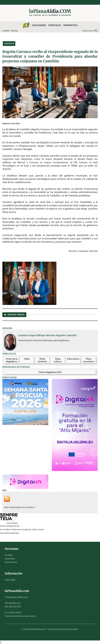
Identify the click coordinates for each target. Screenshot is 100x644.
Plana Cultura (58, 360)
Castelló (6, 31)
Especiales (55, 25)
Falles (27, 359)
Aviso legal (10, 580)
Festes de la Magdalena (12, 360)
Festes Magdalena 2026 (50, 372)
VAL (96, 31)
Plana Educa (73, 359)
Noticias (14, 31)
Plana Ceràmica (42, 360)
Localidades (39, 25)
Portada (9, 555)
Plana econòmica (89, 360)
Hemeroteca (70, 25)
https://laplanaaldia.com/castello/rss (20, 507)
